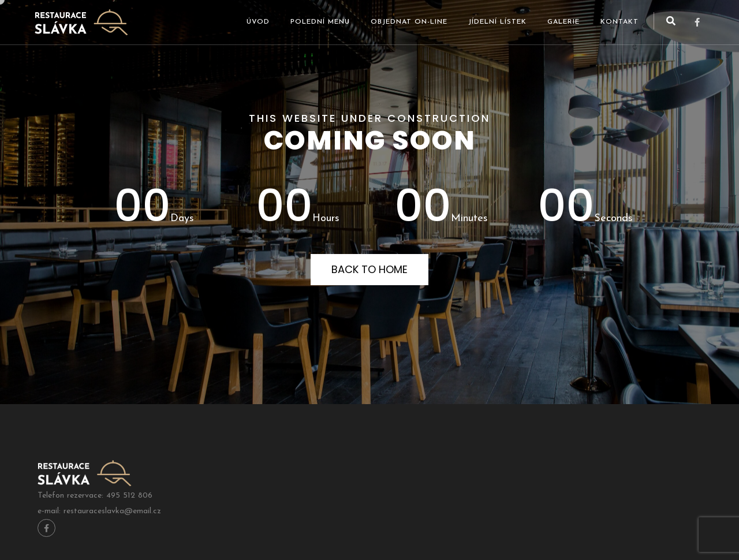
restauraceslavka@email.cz (112, 511)
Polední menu (320, 22)
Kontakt (619, 22)
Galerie (563, 22)
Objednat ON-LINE (409, 22)
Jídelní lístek (497, 22)
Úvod (258, 22)
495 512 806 (129, 496)
